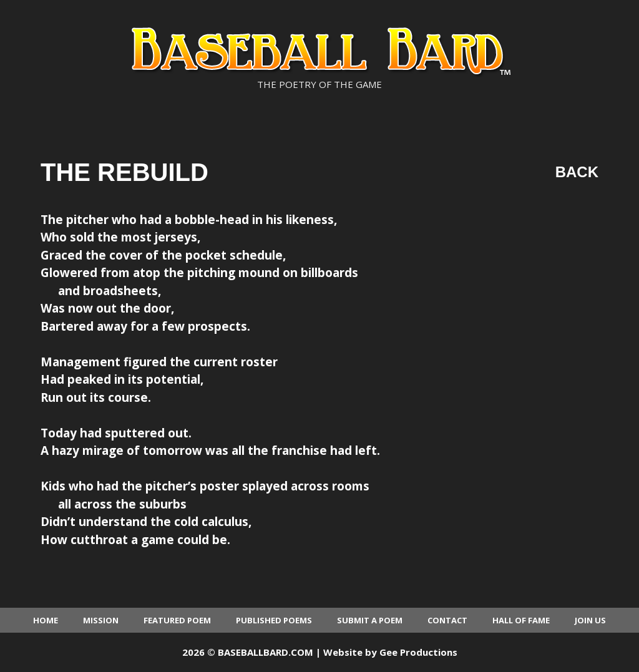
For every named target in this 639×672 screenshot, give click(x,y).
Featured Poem (177, 620)
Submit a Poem (370, 620)
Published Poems (274, 620)
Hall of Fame (521, 620)
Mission (101, 620)
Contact (447, 620)
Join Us (590, 620)
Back (577, 172)
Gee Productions (418, 652)
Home (46, 620)
